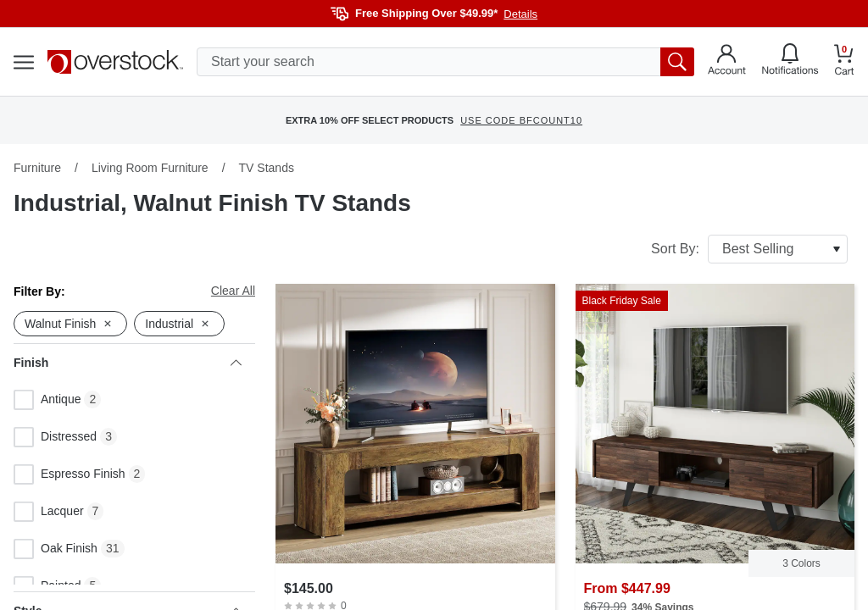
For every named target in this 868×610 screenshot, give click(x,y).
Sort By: (749, 249)
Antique (47, 400)
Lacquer (49, 512)
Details (520, 14)
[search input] (445, 62)
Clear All (233, 291)
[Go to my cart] (844, 62)
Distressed (55, 437)
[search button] (677, 62)
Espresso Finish (70, 474)
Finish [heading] (128, 363)
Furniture (37, 168)
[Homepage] (115, 62)
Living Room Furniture (150, 168)
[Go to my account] (727, 62)
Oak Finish (56, 549)
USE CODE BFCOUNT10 (521, 120)
